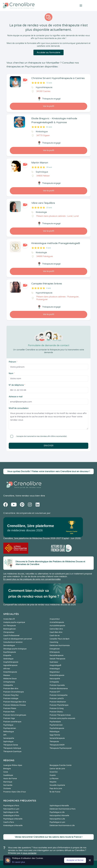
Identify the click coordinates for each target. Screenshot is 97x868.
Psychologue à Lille (57, 812)
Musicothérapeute (57, 675)
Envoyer (49, 446)
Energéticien (55, 649)
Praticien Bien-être (11, 689)
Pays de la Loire (56, 788)
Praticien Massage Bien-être (15, 702)
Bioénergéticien (10, 629)
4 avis (49, 288)
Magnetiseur (55, 672)
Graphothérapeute (11, 662)
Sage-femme (55, 735)
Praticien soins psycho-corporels (62, 718)
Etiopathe (7, 655)
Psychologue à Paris (11, 806)
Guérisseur (54, 662)
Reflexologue (9, 732)
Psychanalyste (55, 722)
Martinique (8, 782)
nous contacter (30, 853)
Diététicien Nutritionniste (60, 645)
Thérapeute (54, 742)
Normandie (8, 785)
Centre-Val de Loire (57, 769)
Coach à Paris (9, 822)
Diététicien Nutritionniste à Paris (63, 809)
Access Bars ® (9, 619)
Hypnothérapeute (10, 665)
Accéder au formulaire (48, 52)
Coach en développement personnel (18, 639)
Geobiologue (8, 659)
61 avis (49, 127)
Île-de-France (55, 792)
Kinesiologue (55, 669)
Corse (6, 772)
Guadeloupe (8, 775)
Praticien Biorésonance (59, 689)
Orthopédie (54, 682)
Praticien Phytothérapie (59, 705)
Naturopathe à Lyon (11, 809)
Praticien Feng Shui (11, 695)
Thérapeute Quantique (12, 751)
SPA (5, 735)
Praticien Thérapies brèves (60, 715)
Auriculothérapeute (57, 626)
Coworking (54, 642)
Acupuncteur (55, 619)
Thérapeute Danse (11, 745)
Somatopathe (9, 738)
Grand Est (54, 772)
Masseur (7, 675)
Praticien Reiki (9, 712)
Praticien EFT (55, 692)
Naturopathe (55, 679)
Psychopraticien (10, 728)
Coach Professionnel (11, 636)
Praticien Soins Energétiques (15, 715)
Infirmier (7, 669)
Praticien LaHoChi (57, 698)
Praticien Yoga (9, 718)
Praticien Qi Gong (57, 708)
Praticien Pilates (10, 708)
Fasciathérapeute (57, 655)
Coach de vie (55, 636)
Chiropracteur (9, 632)
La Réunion (54, 779)
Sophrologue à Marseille (59, 806)
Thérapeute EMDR (57, 745)
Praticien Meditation (58, 702)
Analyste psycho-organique (14, 622)
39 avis (49, 167)
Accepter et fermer (75, 860)
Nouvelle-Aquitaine (57, 785)
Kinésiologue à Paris (11, 816)
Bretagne (7, 769)
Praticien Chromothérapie (14, 692)
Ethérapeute (55, 652)
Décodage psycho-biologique (15, 649)
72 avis (49, 83)
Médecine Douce (10, 679)
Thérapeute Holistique (12, 748)
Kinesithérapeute (10, 672)
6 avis (49, 248)
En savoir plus (19, 862)
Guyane (53, 775)
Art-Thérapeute (10, 626)
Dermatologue (9, 645)
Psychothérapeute (57, 728)
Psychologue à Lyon (57, 822)
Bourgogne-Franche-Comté (61, 765)
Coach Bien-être (56, 632)
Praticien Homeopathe (59, 695)
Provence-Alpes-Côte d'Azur (15, 792)
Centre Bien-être (56, 629)
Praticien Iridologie (11, 698)
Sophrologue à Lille (11, 812)
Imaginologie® (55, 665)
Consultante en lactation (13, 642)
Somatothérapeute (57, 738)
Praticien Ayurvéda (57, 685)
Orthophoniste (9, 682)
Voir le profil (48, 106)
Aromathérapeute (57, 622)
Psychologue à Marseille (13, 819)
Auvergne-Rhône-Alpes (13, 765)
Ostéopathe (8, 685)
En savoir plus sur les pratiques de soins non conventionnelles (32, 579)
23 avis (49, 208)
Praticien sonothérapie (12, 722)
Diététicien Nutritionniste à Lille (62, 825)
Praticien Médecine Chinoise (15, 705)
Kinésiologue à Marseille (13, 825)
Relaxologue (55, 732)
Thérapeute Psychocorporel (61, 748)
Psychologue (8, 725)
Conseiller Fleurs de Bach (59, 639)
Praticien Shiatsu (56, 712)
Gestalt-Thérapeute (57, 659)
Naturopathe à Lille (57, 819)
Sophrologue (8, 742)
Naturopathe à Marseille (59, 816)
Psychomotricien (56, 725)
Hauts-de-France (10, 779)
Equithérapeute (10, 652)
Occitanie (7, 788)
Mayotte (53, 782)
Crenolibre (9, 496)
